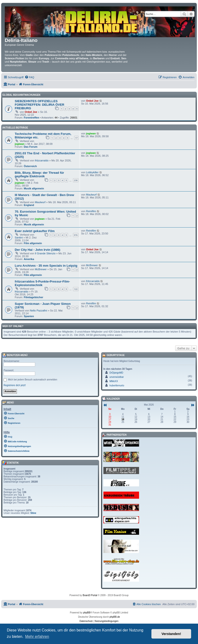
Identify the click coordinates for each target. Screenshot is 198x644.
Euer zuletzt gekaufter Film (35, 231)
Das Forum (31, 147)
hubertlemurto (117, 386)
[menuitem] (29, 77)
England (29, 205)
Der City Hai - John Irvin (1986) (37, 250)
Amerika (29, 259)
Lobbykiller (92, 172)
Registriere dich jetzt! (15, 385)
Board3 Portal (90, 595)
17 (76, 138)
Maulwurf (40, 202)
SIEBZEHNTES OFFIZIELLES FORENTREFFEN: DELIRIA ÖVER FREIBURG (39, 105)
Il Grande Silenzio (45, 253)
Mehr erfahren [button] (37, 637)
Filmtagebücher (34, 297)
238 (76, 180)
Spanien (29, 316)
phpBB (87, 613)
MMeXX (114, 381)
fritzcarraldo (42, 160)
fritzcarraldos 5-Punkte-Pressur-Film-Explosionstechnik (42, 283)
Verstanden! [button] (171, 634)
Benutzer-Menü (15, 355)
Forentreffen (31, 118)
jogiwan (20, 144)
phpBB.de (115, 617)
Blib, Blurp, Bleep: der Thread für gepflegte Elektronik (39, 174)
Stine (33, 513)
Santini (19, 238)
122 (76, 289)
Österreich (30, 166)
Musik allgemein (34, 188)
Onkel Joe (31, 112)
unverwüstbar (117, 377)
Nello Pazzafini (39, 311)
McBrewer (41, 269)
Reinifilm (91, 211)
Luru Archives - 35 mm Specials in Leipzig (46, 266)
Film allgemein (33, 243)
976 (76, 235)
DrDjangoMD (116, 373)
